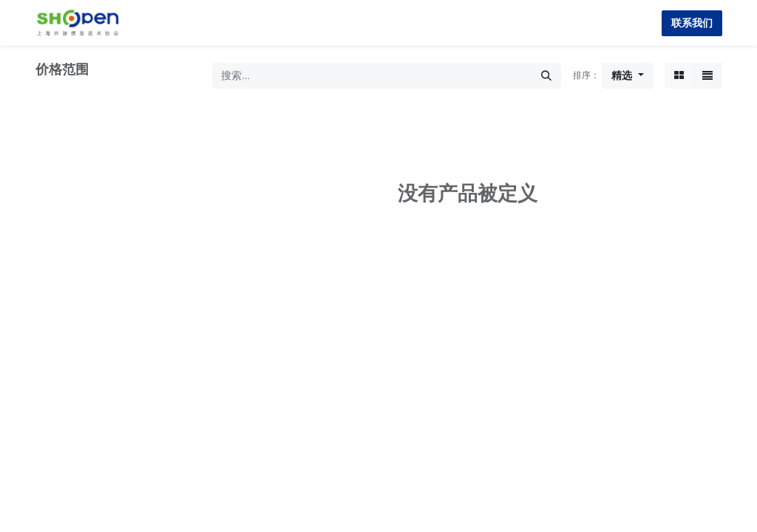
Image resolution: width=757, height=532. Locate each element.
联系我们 (692, 23)
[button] (628, 76)
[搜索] (546, 76)
